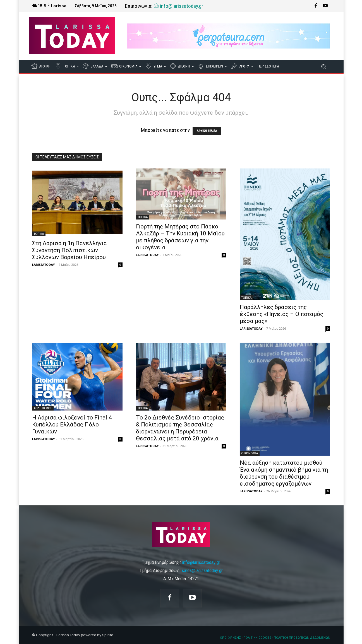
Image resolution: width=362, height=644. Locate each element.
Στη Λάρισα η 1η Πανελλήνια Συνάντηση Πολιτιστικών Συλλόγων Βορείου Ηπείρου (69, 250)
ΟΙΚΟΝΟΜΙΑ (250, 453)
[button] (324, 67)
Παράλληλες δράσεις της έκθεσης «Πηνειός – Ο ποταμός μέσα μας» (281, 314)
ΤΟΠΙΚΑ (39, 234)
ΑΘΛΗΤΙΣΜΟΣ (43, 408)
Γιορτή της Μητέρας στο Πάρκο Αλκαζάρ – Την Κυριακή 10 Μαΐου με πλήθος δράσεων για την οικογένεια (180, 237)
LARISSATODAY (44, 265)
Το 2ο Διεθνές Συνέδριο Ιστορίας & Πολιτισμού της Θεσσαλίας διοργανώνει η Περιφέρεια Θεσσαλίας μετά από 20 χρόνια (180, 428)
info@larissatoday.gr (178, 6)
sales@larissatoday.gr (202, 570)
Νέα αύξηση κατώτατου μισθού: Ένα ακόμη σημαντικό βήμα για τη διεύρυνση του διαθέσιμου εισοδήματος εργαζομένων (284, 473)
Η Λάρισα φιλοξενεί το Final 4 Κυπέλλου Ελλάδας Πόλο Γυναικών (72, 424)
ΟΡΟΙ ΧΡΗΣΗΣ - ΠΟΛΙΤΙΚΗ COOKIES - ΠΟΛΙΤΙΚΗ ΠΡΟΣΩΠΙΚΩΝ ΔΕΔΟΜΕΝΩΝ (275, 638)
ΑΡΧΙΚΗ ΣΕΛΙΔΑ (207, 131)
